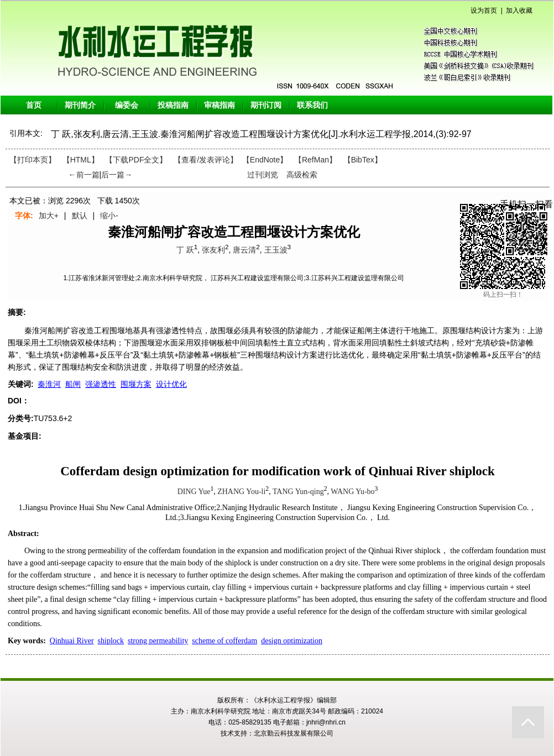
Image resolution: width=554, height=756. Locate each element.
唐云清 (244, 250)
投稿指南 (173, 105)
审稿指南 (219, 105)
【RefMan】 (315, 160)
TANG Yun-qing (298, 492)
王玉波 (276, 250)
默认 (80, 216)
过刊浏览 (263, 175)
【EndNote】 (265, 160)
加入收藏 (519, 11)
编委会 (127, 105)
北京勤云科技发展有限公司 (294, 733)
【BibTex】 (363, 160)
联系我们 (312, 105)
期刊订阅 (266, 105)
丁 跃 (185, 250)
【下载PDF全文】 (136, 160)
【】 (206, 160)
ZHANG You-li (241, 492)
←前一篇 (84, 175)
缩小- (109, 216)
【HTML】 (81, 160)
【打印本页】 (33, 160)
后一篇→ (117, 175)
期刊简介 (80, 105)
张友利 (213, 250)
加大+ (49, 216)
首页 (34, 105)
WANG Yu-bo (352, 492)
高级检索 (302, 175)
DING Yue (194, 492)
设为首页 (484, 11)
